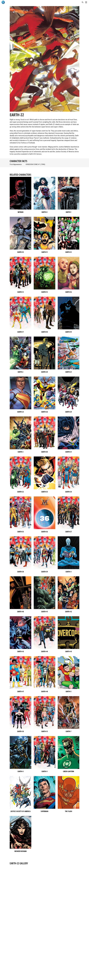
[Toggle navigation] (87, 2)
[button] (44, 59)
